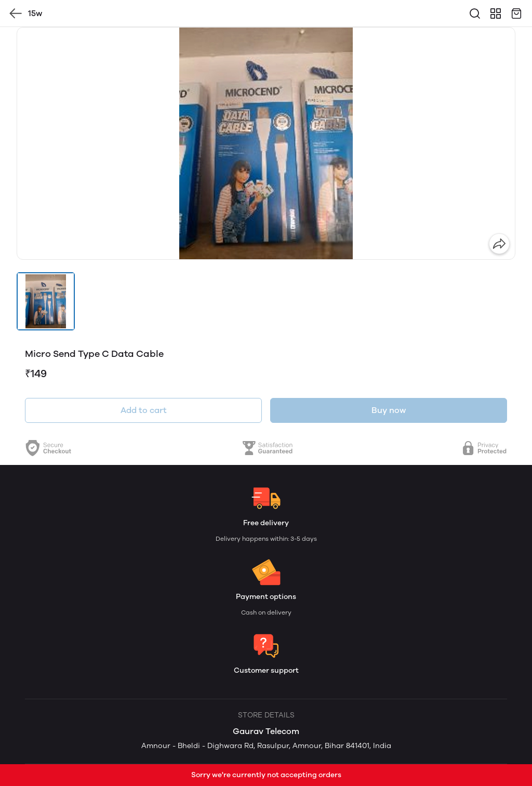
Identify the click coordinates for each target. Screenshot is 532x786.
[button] (46, 301)
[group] (266, 143)
